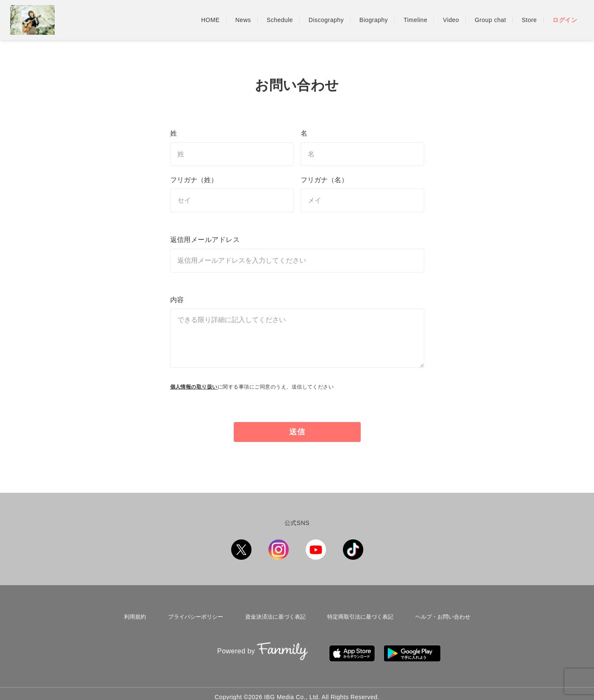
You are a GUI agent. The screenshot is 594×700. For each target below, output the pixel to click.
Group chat (490, 20)
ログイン (565, 20)
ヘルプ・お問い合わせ (441, 615)
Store (529, 20)
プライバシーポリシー (194, 615)
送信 (298, 432)
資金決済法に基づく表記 (274, 615)
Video (451, 20)
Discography (326, 20)
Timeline (415, 20)
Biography (374, 20)
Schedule (280, 20)
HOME (210, 20)
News (243, 20)
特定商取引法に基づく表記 (359, 615)
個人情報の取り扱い (194, 387)
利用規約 (136, 615)
